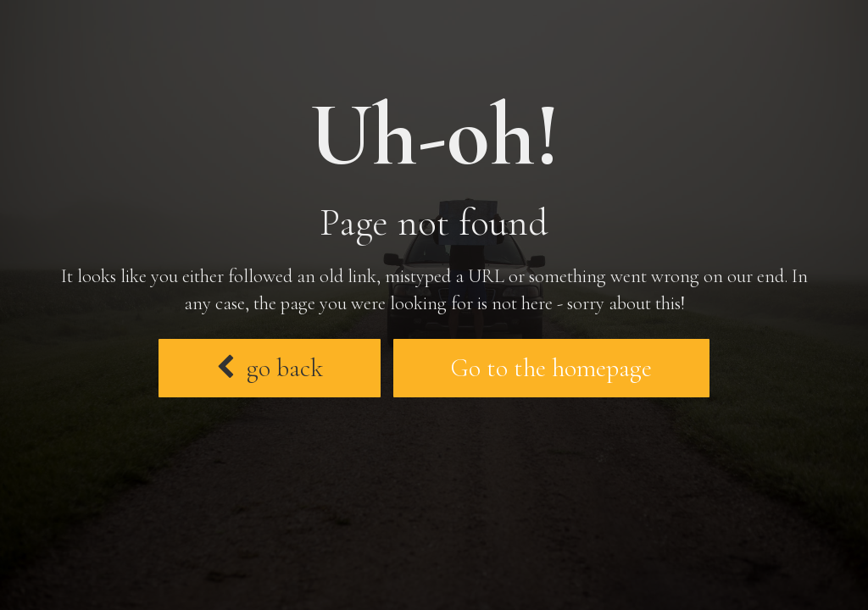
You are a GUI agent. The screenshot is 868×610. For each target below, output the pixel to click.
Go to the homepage (551, 368)
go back (270, 368)
